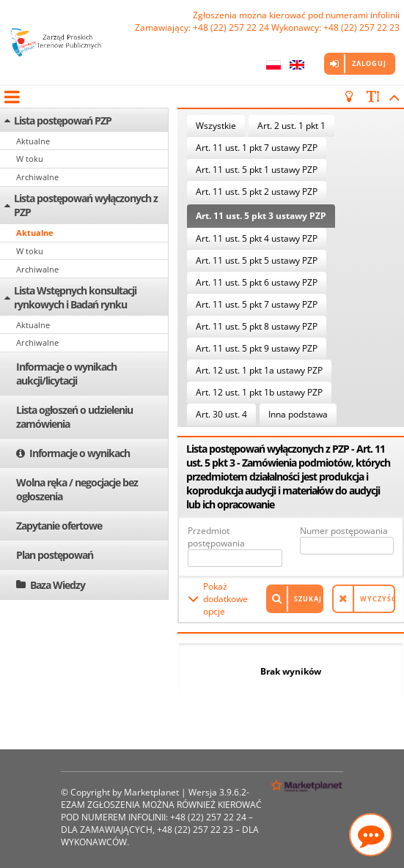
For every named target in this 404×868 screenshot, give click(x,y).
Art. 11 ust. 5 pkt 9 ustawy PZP (257, 348)
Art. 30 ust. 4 (221, 414)
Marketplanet (151, 792)
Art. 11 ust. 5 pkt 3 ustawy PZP (261, 216)
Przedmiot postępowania (216, 537)
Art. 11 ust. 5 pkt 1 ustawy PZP (257, 170)
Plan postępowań (55, 555)
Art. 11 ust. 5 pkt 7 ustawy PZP (257, 304)
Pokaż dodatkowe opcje (225, 599)
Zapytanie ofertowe (59, 526)
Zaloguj (369, 63)
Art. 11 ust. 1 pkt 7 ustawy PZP (257, 148)
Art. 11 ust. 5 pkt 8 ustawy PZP (257, 326)
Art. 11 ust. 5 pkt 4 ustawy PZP (257, 238)
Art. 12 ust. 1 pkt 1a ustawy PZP (259, 370)
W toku (30, 159)
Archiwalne (37, 177)
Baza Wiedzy (58, 585)
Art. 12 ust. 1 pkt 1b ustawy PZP (259, 392)
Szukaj (308, 599)
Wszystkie (216, 126)
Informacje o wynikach (80, 453)
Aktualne (33, 141)
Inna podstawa (298, 414)
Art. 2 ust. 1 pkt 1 (291, 126)
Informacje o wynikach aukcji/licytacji (66, 374)
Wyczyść (378, 599)
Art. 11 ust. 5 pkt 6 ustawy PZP (257, 282)
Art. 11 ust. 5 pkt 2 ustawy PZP (257, 192)
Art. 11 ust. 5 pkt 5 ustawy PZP (257, 260)
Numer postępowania (344, 531)
